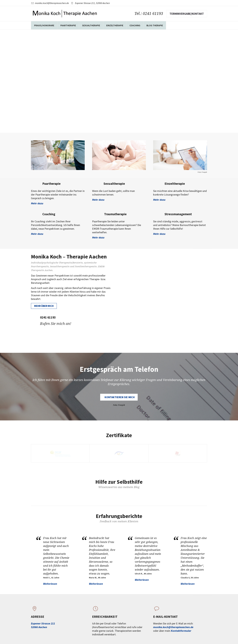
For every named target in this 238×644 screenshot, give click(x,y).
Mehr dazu (37, 203)
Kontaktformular (181, 631)
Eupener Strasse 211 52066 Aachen (43, 625)
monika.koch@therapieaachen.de (52, 3)
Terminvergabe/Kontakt (187, 14)
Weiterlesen (50, 584)
